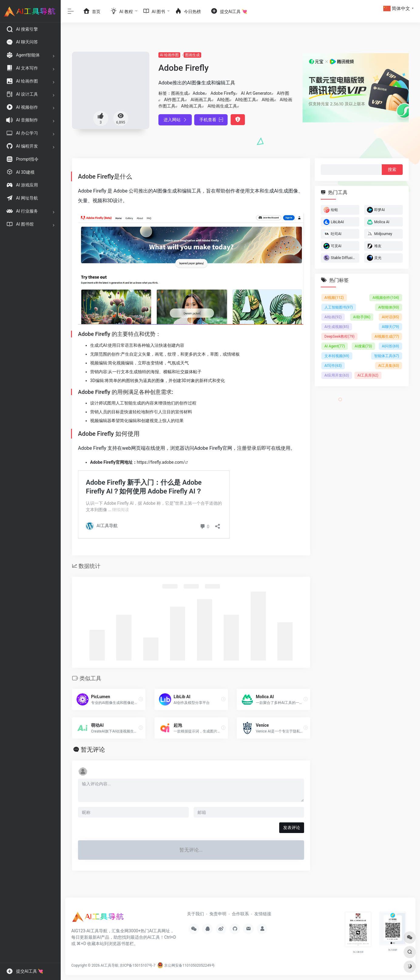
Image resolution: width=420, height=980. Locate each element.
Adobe (199, 93)
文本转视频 (337, 356)
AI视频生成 (387, 336)
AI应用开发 (337, 375)
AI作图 (283, 93)
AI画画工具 (201, 100)
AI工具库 (368, 375)
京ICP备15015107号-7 (138, 965)
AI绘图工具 (246, 100)
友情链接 (263, 914)
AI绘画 (268, 100)
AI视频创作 (386, 298)
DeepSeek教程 (339, 336)
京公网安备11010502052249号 (186, 965)
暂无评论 (93, 750)
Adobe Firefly (223, 93)
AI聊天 (390, 327)
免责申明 (218, 914)
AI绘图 (223, 100)
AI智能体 (389, 307)
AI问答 (390, 346)
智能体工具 (387, 356)
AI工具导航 (110, 965)
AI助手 (362, 317)
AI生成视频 (337, 327)
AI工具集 (389, 366)
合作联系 (240, 914)
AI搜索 (363, 346)
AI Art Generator (256, 93)
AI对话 (390, 317)
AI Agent (335, 346)
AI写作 (333, 366)
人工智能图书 (339, 307)
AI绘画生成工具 (222, 106)
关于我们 (195, 914)
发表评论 (292, 828)
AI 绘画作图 (169, 55)
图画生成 (192, 55)
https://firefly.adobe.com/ (161, 462)
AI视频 (334, 298)
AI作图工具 (174, 100)
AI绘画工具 (191, 106)
